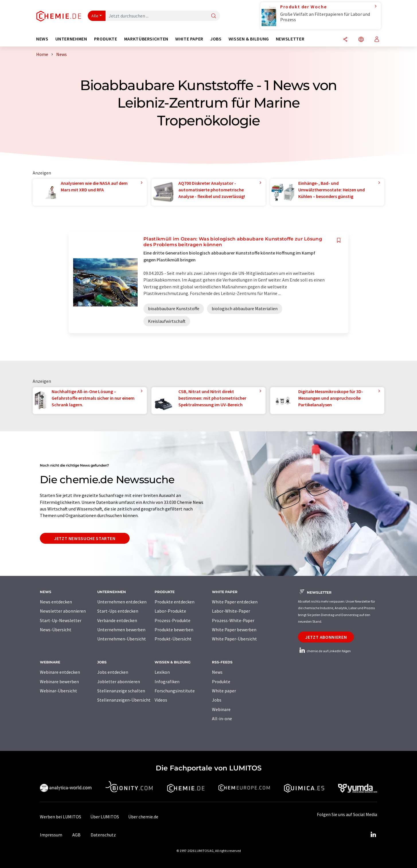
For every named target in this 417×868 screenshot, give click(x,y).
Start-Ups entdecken (118, 611)
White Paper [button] (189, 39)
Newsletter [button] (290, 39)
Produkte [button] (106, 39)
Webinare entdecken (60, 672)
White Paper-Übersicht (234, 639)
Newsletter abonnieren (63, 611)
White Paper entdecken (235, 602)
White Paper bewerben (234, 630)
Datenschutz (103, 835)
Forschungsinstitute (175, 691)
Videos (161, 700)
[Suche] (214, 16)
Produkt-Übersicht (173, 639)
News (217, 672)
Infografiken (167, 681)
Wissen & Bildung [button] (249, 39)
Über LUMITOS (105, 817)
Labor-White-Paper (231, 611)
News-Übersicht (56, 630)
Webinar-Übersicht (59, 691)
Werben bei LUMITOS (61, 817)
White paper (224, 691)
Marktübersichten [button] (146, 39)
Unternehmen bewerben (121, 630)
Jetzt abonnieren (326, 637)
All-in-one (222, 719)
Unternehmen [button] (71, 39)
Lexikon (162, 672)
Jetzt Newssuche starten (85, 538)
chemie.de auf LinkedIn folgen (324, 651)
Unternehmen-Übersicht (122, 639)
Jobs (217, 700)
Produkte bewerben (174, 630)
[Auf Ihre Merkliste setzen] (339, 240)
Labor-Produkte (170, 611)
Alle (95, 16)
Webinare (221, 709)
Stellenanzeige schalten (121, 691)
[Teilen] (345, 40)
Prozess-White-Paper (233, 620)
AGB (76, 835)
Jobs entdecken (113, 672)
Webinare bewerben (59, 681)
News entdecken (56, 602)
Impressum (51, 835)
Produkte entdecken (175, 602)
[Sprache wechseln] (361, 40)
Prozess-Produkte (173, 620)
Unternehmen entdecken (122, 602)
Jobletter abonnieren (119, 681)
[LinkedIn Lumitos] (373, 835)
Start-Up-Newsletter (61, 620)
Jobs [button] (216, 39)
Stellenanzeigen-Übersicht (124, 700)
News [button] (42, 39)
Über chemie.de (143, 817)
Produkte (221, 681)
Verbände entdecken (117, 620)
